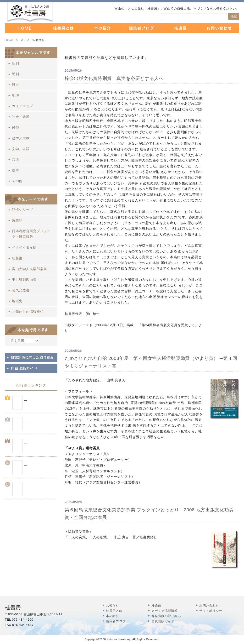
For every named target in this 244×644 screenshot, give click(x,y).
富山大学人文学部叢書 (30, 269)
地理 (15, 95)
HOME (9, 40)
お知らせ (113, 605)
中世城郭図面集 (24, 279)
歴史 (15, 85)
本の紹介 (113, 616)
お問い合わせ (209, 605)
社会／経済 (21, 117)
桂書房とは (114, 611)
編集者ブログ (116, 621)
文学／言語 (21, 149)
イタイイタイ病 (24, 247)
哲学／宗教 (21, 138)
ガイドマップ (22, 106)
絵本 (15, 170)
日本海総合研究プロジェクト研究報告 (31, 234)
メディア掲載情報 (165, 611)
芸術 (15, 159)
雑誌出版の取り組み (166, 616)
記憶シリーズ (22, 210)
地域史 (17, 301)
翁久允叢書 (21, 290)
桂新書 (17, 258)
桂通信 (156, 605)
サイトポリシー (211, 611)
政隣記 (17, 220)
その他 (17, 181)
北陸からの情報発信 (28, 312)
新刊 (15, 63)
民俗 (15, 127)
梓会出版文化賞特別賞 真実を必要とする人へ (114, 78)
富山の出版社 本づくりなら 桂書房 (30, 12)
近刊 (15, 74)
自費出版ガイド (163, 621)
